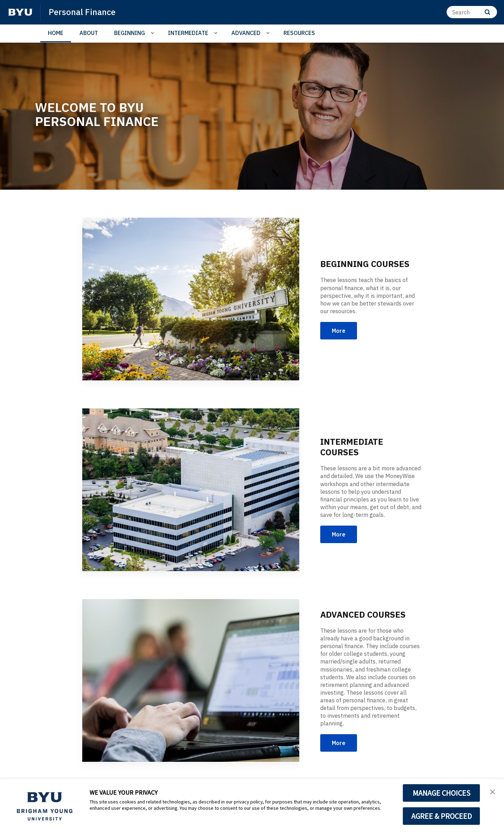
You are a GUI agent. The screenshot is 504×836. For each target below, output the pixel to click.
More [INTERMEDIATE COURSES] (339, 534)
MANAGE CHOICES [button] (442, 793)
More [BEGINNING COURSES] (339, 331)
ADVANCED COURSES (363, 614)
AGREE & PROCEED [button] (442, 816)
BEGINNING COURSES (365, 264)
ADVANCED (246, 33)
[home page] (20, 12)
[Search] (472, 12)
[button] (492, 791)
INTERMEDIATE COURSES (352, 447)
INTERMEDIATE (188, 33)
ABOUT (89, 33)
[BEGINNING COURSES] (191, 299)
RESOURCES (299, 33)
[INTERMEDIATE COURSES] (191, 490)
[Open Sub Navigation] (153, 33)
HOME (56, 33)
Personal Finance (82, 12)
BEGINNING (129, 33)
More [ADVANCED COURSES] (339, 743)
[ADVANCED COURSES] (191, 680)
